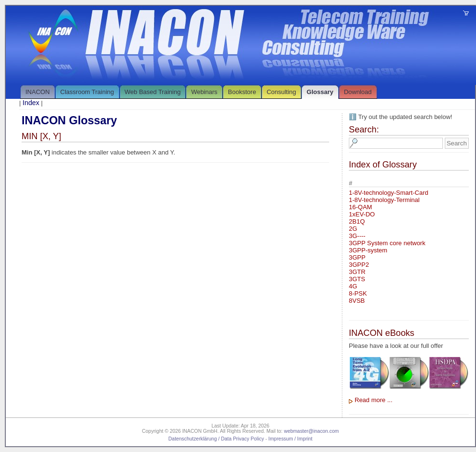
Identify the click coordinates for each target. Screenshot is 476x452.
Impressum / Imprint (290, 439)
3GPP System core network (387, 243)
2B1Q (357, 221)
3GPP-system (368, 250)
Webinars (204, 92)
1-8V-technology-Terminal (384, 200)
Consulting (281, 92)
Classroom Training (87, 92)
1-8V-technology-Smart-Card (388, 193)
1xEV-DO (362, 214)
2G (353, 229)
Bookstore (242, 92)
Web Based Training (153, 92)
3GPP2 (359, 265)
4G (353, 286)
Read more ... (374, 400)
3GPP (357, 257)
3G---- (357, 236)
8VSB (357, 301)
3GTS (357, 279)
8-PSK (358, 293)
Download (358, 92)
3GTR (357, 272)
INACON (38, 92)
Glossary (320, 92)
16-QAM (360, 207)
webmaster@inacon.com (312, 431)
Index (31, 103)
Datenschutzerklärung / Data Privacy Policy (216, 439)
